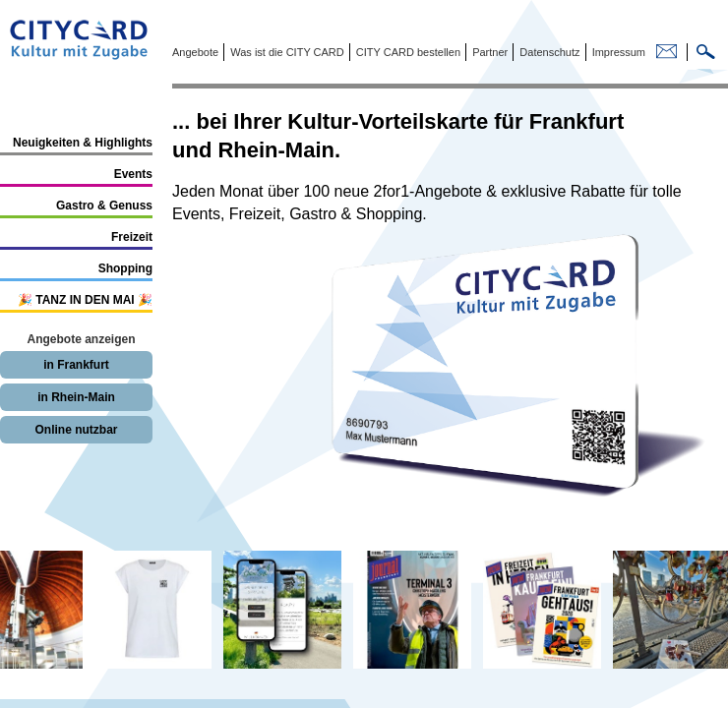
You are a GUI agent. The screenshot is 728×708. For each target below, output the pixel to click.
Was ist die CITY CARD (286, 52)
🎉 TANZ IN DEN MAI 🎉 (85, 300)
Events (133, 174)
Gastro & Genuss (104, 206)
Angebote (195, 52)
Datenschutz (548, 52)
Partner (488, 52)
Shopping (125, 268)
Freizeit (132, 237)
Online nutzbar (77, 430)
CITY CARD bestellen (407, 52)
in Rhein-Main (76, 397)
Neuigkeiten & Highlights (83, 143)
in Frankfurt (76, 365)
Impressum (617, 52)
